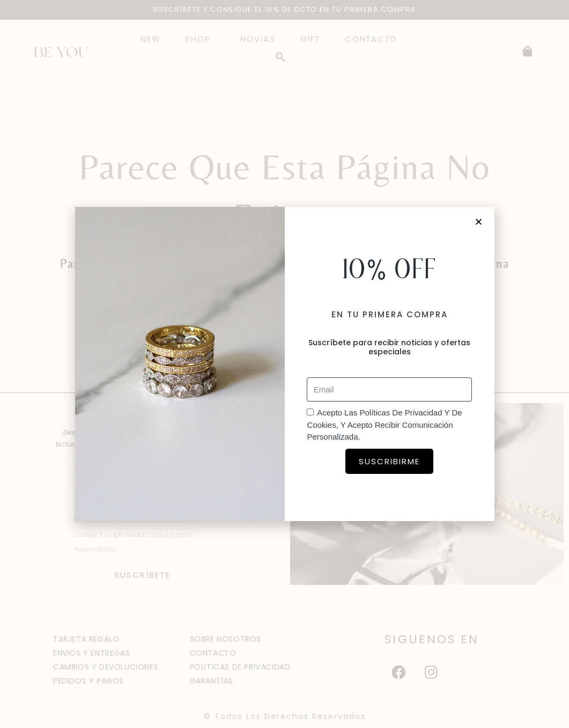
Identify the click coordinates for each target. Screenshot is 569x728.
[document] (284, 364)
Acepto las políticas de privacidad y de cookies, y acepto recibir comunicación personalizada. (384, 425)
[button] (479, 222)
